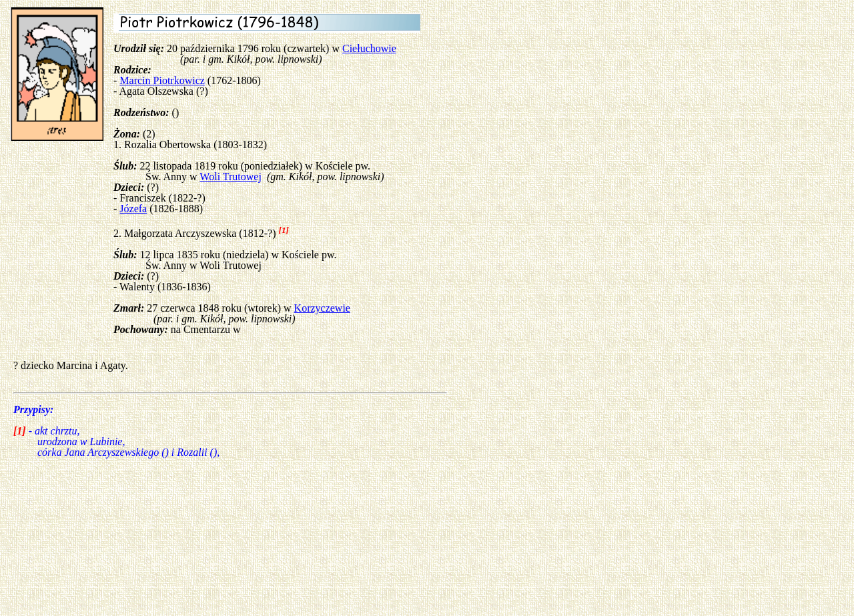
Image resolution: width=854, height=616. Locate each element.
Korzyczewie (322, 308)
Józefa (133, 209)
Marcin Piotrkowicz (162, 80)
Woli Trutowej (231, 177)
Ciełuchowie (369, 48)
